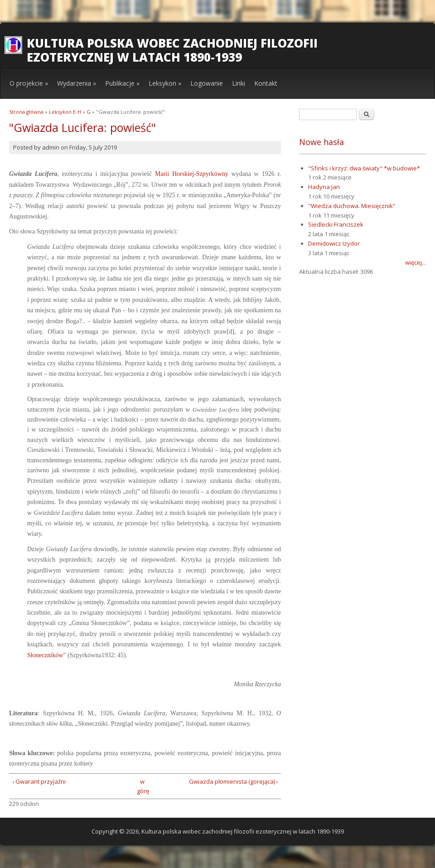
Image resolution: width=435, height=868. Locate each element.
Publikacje (122, 83)
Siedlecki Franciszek (336, 224)
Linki (239, 83)
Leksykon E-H (65, 112)
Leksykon (165, 83)
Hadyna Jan (324, 187)
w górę (142, 786)
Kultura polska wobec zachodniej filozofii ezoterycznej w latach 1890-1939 (172, 50)
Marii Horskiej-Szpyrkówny (192, 174)
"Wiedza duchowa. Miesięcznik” (352, 206)
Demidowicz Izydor (334, 243)
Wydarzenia (77, 83)
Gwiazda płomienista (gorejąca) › (234, 781)
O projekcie (29, 83)
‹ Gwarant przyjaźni (39, 781)
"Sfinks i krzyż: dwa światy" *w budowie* (364, 168)
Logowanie (207, 83)
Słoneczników (45, 655)
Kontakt (266, 83)
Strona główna (26, 112)
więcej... (416, 262)
